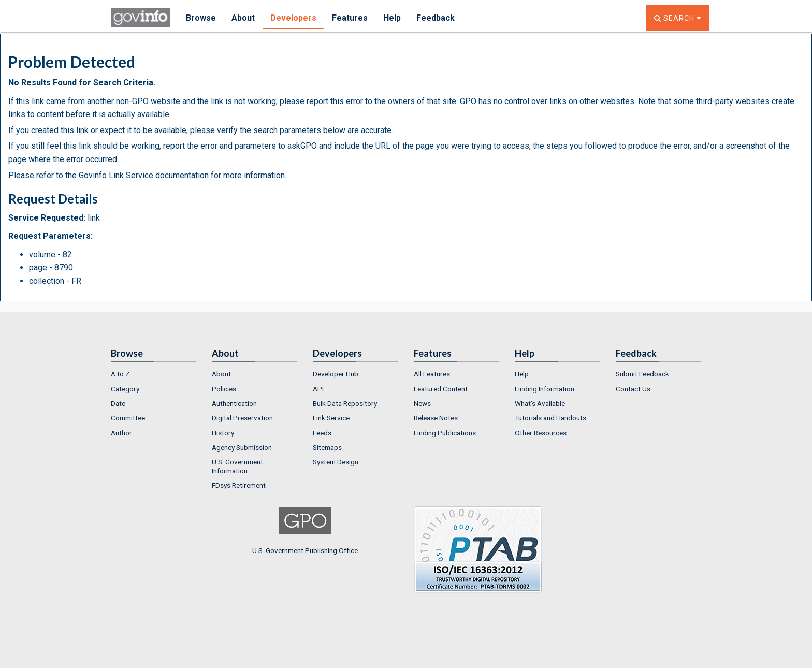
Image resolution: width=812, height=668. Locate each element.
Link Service (331, 418)
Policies (224, 389)
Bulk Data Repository (345, 403)
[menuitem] (154, 374)
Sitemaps (327, 447)
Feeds (322, 433)
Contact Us (633, 389)
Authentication (234, 403)
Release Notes (436, 418)
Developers (293, 18)
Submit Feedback (642, 374)
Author (121, 433)
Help (392, 18)
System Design (336, 462)
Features (350, 18)
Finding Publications (445, 433)
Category (125, 389)
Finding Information (545, 389)
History (223, 433)
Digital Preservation (242, 418)
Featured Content (441, 389)
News (422, 403)
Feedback (436, 18)
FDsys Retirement (239, 485)
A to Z (120, 374)
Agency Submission (242, 447)
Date (118, 403)
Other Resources (541, 433)
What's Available (540, 403)
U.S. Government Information (237, 466)
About (243, 18)
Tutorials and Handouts (550, 418)
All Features (432, 374)
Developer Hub (336, 374)
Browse (201, 18)
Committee (128, 418)
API (318, 389)
